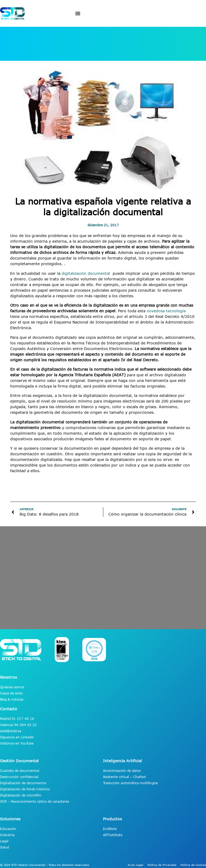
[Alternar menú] (78, 13)
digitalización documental (87, 273)
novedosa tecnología (166, 311)
